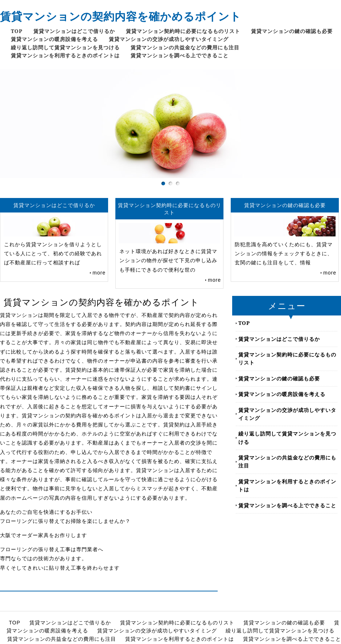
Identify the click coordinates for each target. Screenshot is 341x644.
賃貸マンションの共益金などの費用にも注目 (185, 47)
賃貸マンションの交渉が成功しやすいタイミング (169, 39)
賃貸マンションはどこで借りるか (74, 31)
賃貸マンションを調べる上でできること (180, 55)
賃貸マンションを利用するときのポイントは (65, 55)
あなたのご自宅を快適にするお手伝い (46, 512)
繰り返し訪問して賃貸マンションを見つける (65, 47)
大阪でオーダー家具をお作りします (44, 535)
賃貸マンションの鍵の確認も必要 (292, 31)
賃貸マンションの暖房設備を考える (54, 39)
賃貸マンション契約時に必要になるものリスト (183, 31)
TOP (17, 31)
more (99, 273)
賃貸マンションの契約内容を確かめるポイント (121, 16)
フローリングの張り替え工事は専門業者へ (52, 549)
